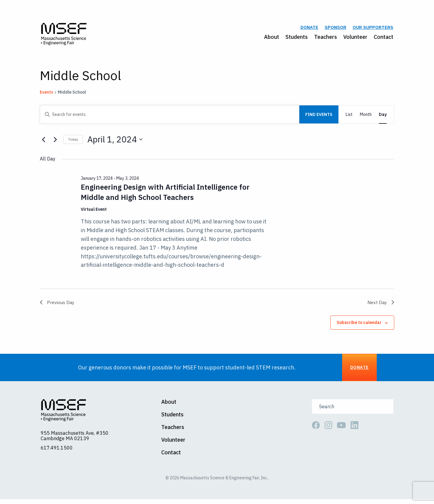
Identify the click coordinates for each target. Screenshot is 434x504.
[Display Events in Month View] (366, 117)
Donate (309, 29)
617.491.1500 (57, 453)
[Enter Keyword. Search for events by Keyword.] (170, 117)
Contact (384, 38)
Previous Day (58, 305)
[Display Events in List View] (349, 117)
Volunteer (355, 38)
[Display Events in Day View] (383, 117)
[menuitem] (268, 38)
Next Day (381, 305)
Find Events (319, 117)
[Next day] (55, 142)
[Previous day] (43, 142)
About (272, 38)
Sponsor (335, 29)
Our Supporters (373, 29)
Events (46, 95)
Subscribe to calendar (359, 326)
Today (73, 142)
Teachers (325, 38)
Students (297, 38)
